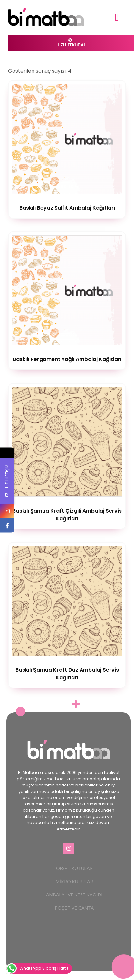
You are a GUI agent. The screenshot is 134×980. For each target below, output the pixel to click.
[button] (117, 17)
